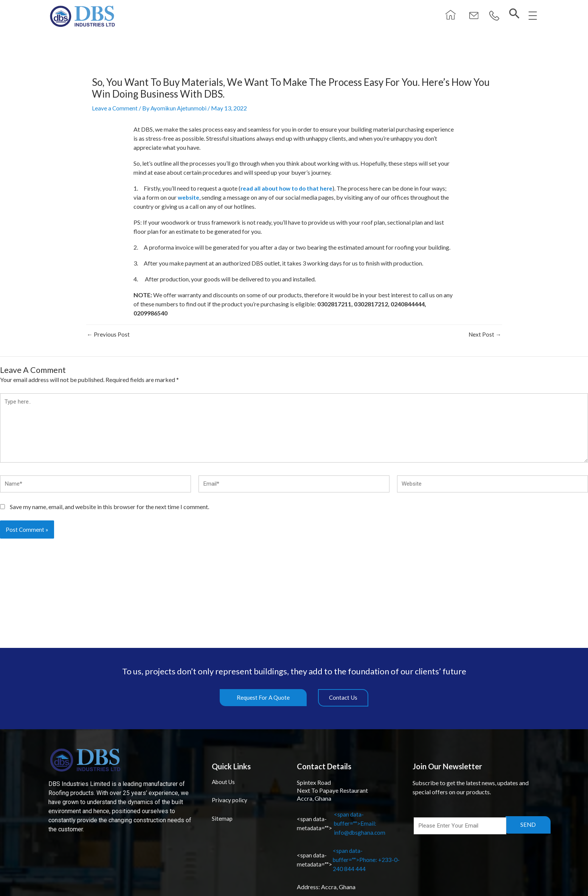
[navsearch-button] (512, 14)
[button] (490, 16)
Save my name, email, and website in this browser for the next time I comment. (109, 511)
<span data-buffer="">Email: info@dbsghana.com (342, 823)
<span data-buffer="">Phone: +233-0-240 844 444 (350, 860)
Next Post (485, 334)
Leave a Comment (115, 108)
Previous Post (109, 334)
